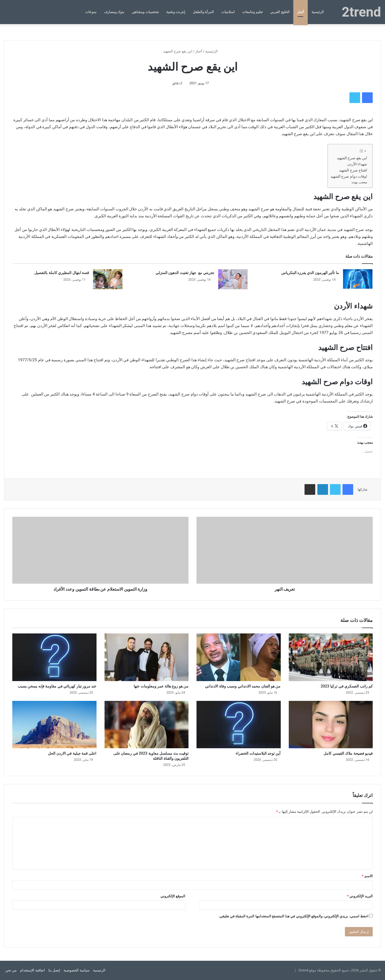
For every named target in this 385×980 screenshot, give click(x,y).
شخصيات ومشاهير (145, 12)
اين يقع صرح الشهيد (352, 158)
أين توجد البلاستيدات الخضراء (258, 753)
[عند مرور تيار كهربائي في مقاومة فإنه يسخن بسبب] (54, 657)
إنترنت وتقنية (176, 12)
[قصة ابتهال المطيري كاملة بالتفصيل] (108, 279)
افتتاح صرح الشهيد (353, 170)
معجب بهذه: (359, 182)
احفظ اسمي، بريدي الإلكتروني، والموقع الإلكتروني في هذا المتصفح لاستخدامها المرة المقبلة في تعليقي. (293, 916)
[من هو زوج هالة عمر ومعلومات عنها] (147, 657)
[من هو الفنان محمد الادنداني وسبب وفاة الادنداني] (239, 657)
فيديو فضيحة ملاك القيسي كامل (348, 753)
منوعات (91, 12)
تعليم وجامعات (253, 12)
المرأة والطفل (203, 12)
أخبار (301, 12)
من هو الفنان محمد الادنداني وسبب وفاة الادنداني (243, 686)
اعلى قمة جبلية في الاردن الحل (72, 753)
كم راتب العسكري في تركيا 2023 (347, 686)
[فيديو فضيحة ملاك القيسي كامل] (331, 725)
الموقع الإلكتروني (173, 896)
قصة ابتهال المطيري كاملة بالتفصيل (62, 273)
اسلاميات (228, 12)
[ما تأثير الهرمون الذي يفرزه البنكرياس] (358, 279)
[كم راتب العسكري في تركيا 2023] (331, 657)
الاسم (367, 876)
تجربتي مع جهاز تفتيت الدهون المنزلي (185, 273)
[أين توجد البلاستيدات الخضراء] (239, 725)
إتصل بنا (54, 970)
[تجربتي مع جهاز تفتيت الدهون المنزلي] (233, 279)
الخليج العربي (280, 12)
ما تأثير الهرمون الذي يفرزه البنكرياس (310, 273)
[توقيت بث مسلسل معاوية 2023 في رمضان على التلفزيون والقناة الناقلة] (147, 725)
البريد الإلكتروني (360, 896)
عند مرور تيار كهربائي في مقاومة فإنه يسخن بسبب (57, 686)
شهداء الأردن (357, 164)
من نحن (11, 970)
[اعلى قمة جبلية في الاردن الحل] (54, 725)
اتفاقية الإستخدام (32, 970)
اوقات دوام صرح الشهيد (349, 176)
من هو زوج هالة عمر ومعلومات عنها (161, 686)
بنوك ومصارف (114, 12)
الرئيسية (318, 12)
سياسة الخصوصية (76, 970)
